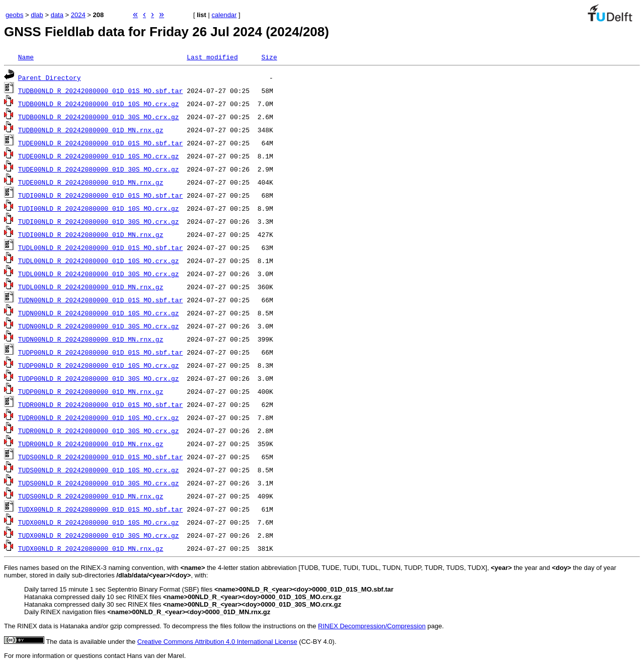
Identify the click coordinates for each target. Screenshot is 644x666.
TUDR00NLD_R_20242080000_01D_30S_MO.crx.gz (99, 431)
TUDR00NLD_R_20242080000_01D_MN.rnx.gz (91, 444)
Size (269, 57)
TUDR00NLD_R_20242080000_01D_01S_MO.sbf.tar (101, 404)
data (57, 15)
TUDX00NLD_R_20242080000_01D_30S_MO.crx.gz (99, 535)
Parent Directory (50, 77)
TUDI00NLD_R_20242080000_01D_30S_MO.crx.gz (99, 221)
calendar (224, 15)
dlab (37, 15)
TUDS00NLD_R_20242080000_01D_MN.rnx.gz (91, 496)
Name (26, 57)
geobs (14, 15)
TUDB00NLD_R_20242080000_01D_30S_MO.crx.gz (99, 117)
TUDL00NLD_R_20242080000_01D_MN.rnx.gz (91, 287)
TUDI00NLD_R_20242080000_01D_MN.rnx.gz (91, 234)
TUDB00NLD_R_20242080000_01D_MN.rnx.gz (91, 130)
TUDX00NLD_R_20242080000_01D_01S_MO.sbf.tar (101, 509)
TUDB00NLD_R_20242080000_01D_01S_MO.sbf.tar (101, 91)
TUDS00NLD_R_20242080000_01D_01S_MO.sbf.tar (101, 457)
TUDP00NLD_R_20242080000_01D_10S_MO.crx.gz (99, 365)
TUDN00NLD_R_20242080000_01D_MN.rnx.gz (91, 339)
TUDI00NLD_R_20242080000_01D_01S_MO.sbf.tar (101, 195)
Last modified (212, 57)
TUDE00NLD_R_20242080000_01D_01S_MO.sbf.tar (101, 143)
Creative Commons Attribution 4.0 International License (217, 642)
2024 (78, 15)
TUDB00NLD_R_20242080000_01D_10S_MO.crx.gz (99, 104)
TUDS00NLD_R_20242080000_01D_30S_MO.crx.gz (99, 483)
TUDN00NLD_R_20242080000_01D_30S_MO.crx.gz (99, 326)
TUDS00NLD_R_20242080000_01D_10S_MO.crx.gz (99, 470)
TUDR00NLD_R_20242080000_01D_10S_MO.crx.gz (99, 418)
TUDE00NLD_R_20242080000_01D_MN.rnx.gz (91, 182)
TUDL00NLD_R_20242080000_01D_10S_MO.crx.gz (99, 261)
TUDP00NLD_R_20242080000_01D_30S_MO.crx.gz (99, 378)
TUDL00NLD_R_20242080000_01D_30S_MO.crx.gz (99, 274)
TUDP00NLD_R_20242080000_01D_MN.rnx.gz (91, 391)
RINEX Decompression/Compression (372, 626)
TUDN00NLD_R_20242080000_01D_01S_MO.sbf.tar (101, 300)
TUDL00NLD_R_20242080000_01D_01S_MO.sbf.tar (101, 247)
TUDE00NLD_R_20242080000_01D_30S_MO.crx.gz (99, 169)
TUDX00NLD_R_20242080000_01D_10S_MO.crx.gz (99, 522)
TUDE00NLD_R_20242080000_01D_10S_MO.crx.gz (99, 156)
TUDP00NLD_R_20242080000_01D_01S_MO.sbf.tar (101, 352)
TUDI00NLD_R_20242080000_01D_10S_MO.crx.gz (99, 208)
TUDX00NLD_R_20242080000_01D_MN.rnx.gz (91, 548)
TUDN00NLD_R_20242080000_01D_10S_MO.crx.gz (99, 313)
